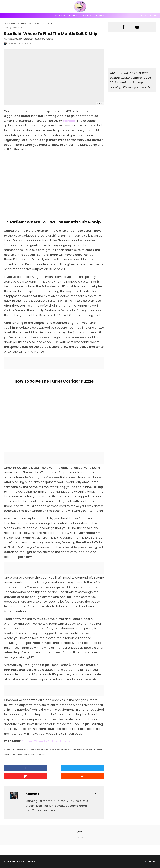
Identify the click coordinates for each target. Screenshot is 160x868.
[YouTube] (150, 16)
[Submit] (20, 777)
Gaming (7, 28)
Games (72, 16)
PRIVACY (32, 861)
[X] (146, 16)
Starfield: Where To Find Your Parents (49, 742)
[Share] (20, 769)
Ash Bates (12, 43)
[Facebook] (141, 16)
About (86, 16)
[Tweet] (54, 769)
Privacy (100, 16)
